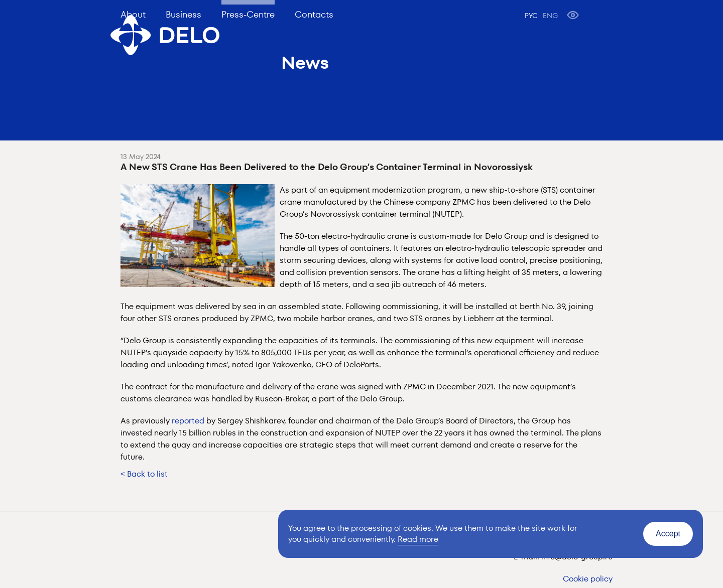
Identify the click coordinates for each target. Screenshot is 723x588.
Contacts (314, 14)
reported (188, 421)
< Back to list (144, 474)
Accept (668, 534)
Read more (418, 539)
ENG (550, 16)
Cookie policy (588, 579)
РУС (531, 16)
